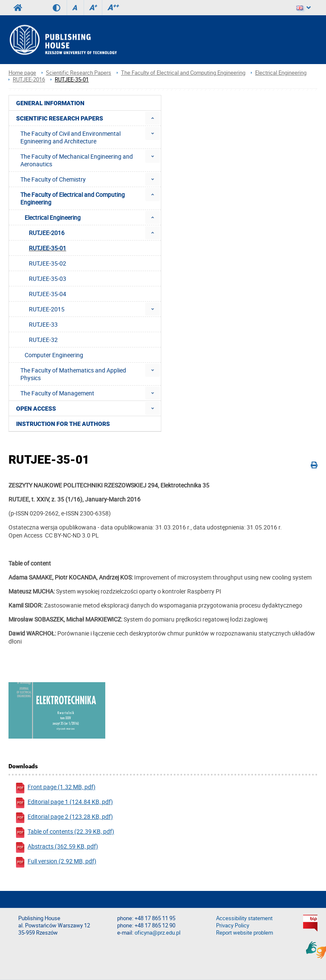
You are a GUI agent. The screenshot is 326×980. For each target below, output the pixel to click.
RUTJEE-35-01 (72, 80)
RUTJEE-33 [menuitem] (43, 324)
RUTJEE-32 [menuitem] (43, 340)
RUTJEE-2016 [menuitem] (47, 233)
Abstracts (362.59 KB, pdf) (56, 847)
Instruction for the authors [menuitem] (63, 424)
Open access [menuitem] (36, 409)
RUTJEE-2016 (29, 80)
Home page (22, 73)
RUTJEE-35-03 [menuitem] (48, 279)
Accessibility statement (244, 918)
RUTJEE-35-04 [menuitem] (48, 294)
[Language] (304, 8)
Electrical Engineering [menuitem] (53, 217)
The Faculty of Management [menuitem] (57, 393)
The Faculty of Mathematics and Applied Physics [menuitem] (73, 374)
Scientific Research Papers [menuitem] (60, 118)
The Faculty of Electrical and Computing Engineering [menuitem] (73, 198)
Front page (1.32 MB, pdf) (55, 788)
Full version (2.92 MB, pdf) (56, 862)
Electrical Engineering (281, 73)
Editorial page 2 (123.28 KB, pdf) (64, 818)
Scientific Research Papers (79, 73)
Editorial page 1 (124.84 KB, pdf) (64, 803)
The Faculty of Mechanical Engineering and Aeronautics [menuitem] (77, 160)
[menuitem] (153, 118)
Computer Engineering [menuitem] (54, 355)
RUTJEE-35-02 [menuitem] (48, 263)
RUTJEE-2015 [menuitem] (47, 309)
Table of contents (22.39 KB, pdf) (65, 833)
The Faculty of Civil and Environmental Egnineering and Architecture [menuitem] (70, 137)
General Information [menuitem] (50, 103)
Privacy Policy (233, 925)
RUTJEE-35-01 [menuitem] (48, 248)
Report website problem (244, 933)
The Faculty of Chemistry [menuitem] (53, 179)
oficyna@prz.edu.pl (157, 933)
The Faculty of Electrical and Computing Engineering (183, 73)
